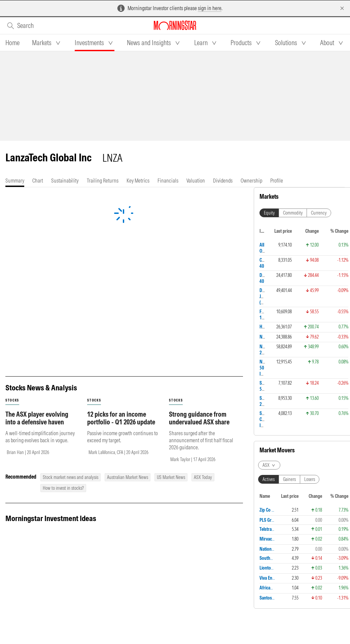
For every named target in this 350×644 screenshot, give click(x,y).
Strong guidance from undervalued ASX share (199, 358)
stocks (12, 341)
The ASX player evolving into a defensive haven (37, 358)
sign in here (210, 8)
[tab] (12, 43)
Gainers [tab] (289, 269)
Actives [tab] (269, 269)
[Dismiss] (342, 8)
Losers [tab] (310, 269)
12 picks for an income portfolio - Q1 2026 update (121, 358)
